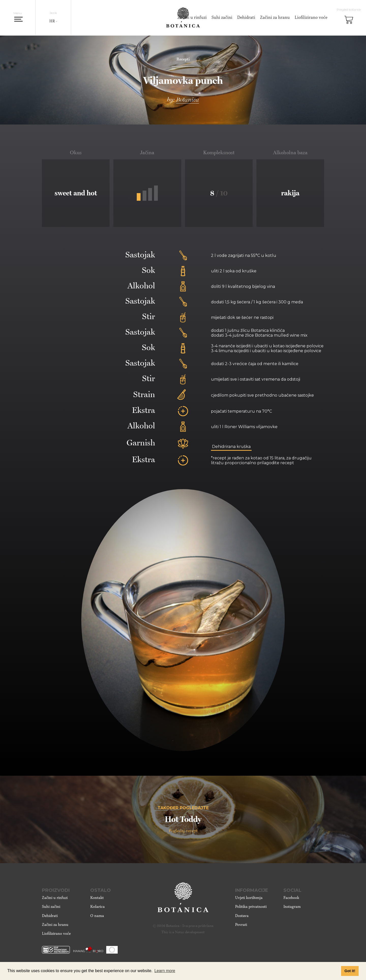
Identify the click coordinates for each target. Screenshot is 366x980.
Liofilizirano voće (310, 18)
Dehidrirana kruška (231, 447)
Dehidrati (245, 18)
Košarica (97, 908)
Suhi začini (221, 18)
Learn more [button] (165, 971)
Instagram (292, 908)
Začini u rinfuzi (55, 899)
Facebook (291, 899)
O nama (97, 917)
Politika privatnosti (251, 908)
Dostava (242, 917)
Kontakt (97, 899)
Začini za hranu (274, 18)
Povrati (241, 926)
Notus (180, 934)
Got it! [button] (350, 971)
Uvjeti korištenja (249, 899)
